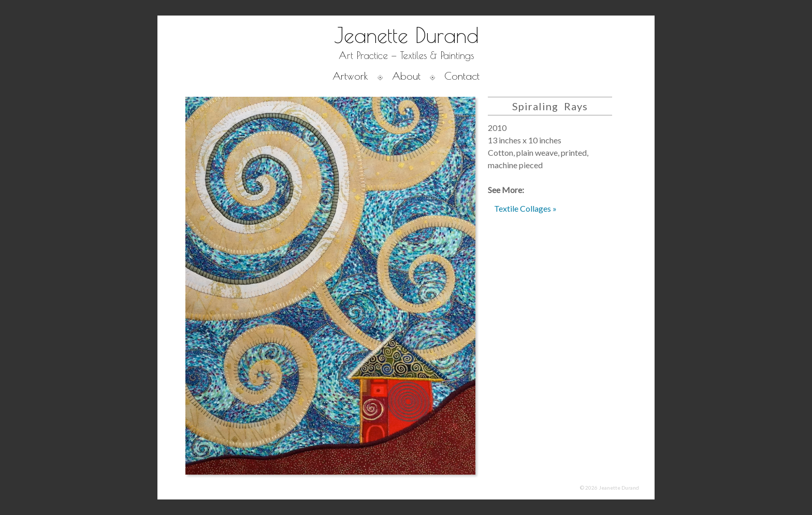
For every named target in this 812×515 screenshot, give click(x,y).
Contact (462, 76)
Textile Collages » (525, 208)
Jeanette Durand (406, 35)
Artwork (350, 76)
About (406, 76)
